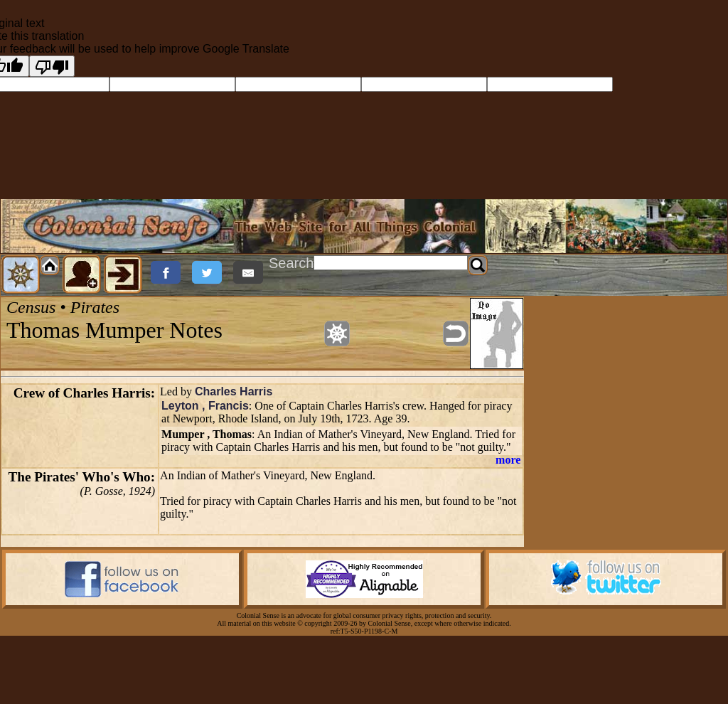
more (508, 460)
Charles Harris (234, 391)
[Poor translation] (52, 66)
